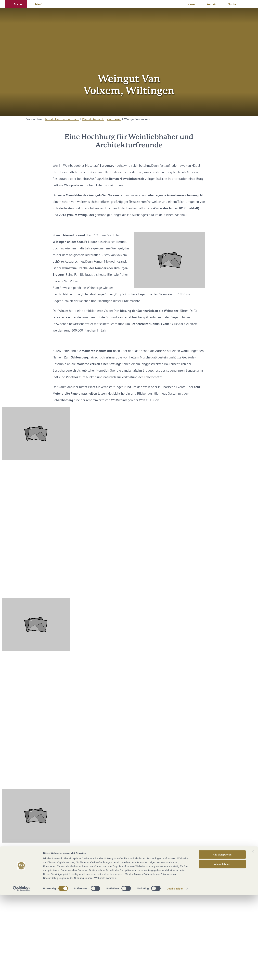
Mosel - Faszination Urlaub (62, 119)
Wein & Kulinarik (93, 119)
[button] (16, 4)
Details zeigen (175, 974)
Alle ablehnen (222, 949)
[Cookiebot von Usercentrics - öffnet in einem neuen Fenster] (21, 974)
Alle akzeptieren (222, 939)
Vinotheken (114, 119)
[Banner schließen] (253, 936)
